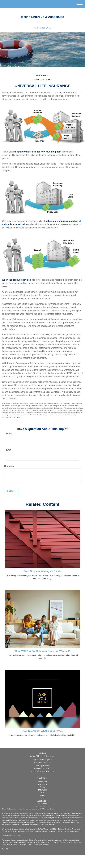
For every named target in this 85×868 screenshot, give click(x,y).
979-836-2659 (42, 28)
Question (9, 466)
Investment (42, 784)
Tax (43, 793)
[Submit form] (11, 491)
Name (9, 434)
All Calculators (42, 806)
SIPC (60, 842)
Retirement (42, 782)
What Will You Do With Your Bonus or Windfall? (42, 651)
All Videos (42, 804)
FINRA (54, 842)
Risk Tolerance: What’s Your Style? (42, 731)
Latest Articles (42, 801)
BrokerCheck (50, 809)
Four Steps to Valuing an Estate (42, 571)
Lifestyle (42, 798)
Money (42, 795)
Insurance (42, 790)
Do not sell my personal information (68, 831)
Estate (43, 787)
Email (9, 450)
